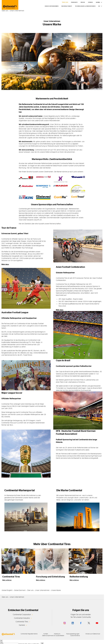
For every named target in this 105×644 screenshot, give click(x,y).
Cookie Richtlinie (81, 635)
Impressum (62, 634)
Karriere (22, 625)
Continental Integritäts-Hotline (31, 634)
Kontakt (49, 634)
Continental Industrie (22, 618)
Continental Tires (22, 621)
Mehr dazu (5, 264)
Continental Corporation (22, 614)
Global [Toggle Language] (98, 2)
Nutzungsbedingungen (79, 634)
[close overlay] (1, 641)
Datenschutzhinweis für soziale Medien (57, 635)
